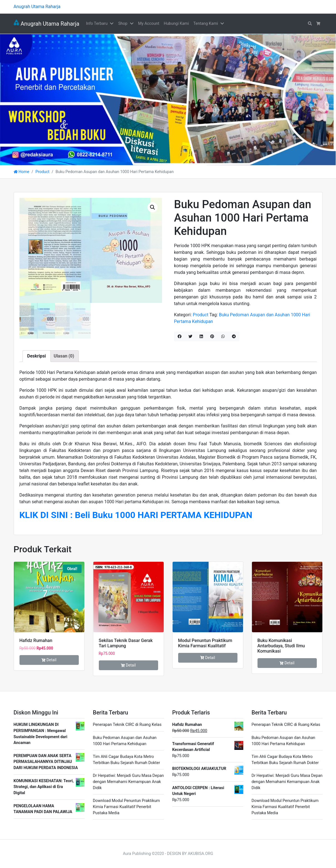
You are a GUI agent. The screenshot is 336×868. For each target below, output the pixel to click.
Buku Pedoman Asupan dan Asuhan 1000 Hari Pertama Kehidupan (125, 741)
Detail (49, 660)
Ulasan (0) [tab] (64, 356)
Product (42, 172)
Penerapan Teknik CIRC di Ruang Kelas (127, 725)
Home (22, 172)
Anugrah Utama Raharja (46, 24)
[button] (113, 24)
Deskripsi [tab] (37, 356)
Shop (123, 24)
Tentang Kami (206, 24)
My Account (149, 24)
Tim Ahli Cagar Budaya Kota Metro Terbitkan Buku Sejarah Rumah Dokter (127, 760)
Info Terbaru (97, 24)
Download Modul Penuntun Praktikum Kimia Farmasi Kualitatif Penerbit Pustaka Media (127, 807)
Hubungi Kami (176, 24)
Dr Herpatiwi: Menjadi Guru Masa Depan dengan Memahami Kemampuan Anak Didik (128, 782)
